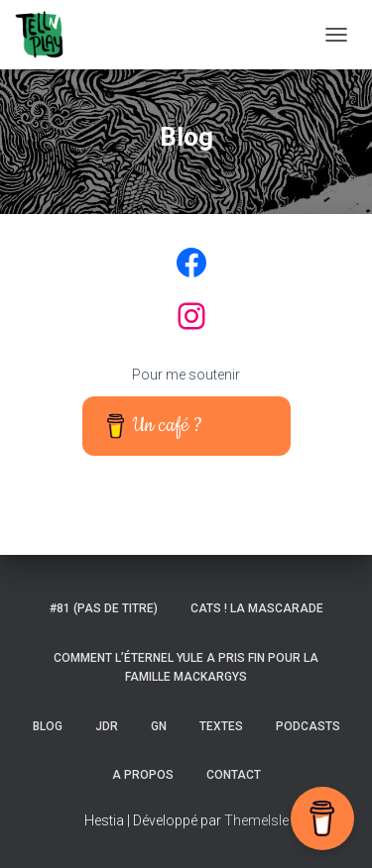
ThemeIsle (256, 820)
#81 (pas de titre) (104, 608)
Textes (221, 726)
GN (159, 726)
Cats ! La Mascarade (257, 608)
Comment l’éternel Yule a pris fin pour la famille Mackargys (186, 667)
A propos (143, 775)
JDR (107, 726)
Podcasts (308, 726)
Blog (48, 726)
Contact (234, 775)
